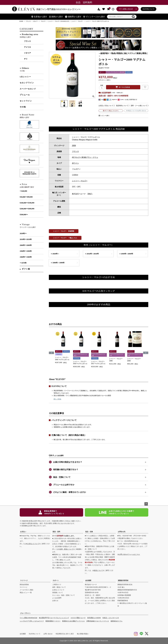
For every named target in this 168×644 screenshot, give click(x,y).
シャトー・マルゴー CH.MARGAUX (59, 21)
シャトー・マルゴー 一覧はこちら (65, 238)
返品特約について (122, 106)
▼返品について (98, 570)
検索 (133, 17)
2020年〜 (23, 233)
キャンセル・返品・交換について (64, 595)
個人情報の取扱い (83, 634)
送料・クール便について (139, 106)
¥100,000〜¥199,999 (27, 203)
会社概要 (88, 580)
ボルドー (36, 21)
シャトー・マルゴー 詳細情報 (64, 231)
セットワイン (26, 101)
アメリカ (27, 47)
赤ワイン (75, 163)
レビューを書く (105, 116)
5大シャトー (25, 77)
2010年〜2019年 (26, 239)
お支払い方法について (106, 106)
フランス (28, 21)
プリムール (25, 95)
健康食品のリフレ (117, 621)
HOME (21, 21)
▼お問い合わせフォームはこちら (129, 554)
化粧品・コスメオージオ (111, 618)
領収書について (58, 593)
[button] (51, 353)
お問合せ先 (122, 532)
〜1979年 (23, 263)
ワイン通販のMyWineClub (28, 618)
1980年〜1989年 (26, 257)
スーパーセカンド (28, 89)
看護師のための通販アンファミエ (73, 621)
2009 (74, 146)
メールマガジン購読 (26, 590)
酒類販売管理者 (123, 580)
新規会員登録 (24, 584)
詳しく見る (57, 399)
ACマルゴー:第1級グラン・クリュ (85, 157)
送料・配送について (59, 587)
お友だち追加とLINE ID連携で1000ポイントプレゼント (117, 512)
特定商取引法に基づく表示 (65, 634)
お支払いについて (58, 590)
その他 (23, 107)
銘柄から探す (56, 17)
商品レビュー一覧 (26, 593)
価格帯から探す (73, 17)
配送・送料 (56, 532)
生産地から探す (39, 17)
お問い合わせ (48, 634)
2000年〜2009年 (26, 245)
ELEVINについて (149, 9)
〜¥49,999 (23, 191)
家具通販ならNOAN (94, 618)
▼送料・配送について (66, 549)
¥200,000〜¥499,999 (27, 209)
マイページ (24, 580)
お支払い (23, 532)
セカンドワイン (27, 83)
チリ (26, 59)
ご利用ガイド (57, 584)
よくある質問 (57, 598)
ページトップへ (146, 504)
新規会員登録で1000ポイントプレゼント (51, 512)
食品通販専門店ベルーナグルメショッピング (54, 618)
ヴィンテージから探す (94, 17)
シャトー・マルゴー (77, 21)
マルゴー (43, 21)
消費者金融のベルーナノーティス (98, 621)
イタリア (27, 53)
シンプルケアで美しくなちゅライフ (32, 621)
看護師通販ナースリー (53, 621)
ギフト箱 (26, 269)
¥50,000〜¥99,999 (26, 197)
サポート (56, 580)
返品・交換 (89, 532)
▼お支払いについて (32, 544)
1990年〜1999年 (26, 251)
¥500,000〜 (24, 215)
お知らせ (55, 601)
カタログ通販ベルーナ (78, 618)
